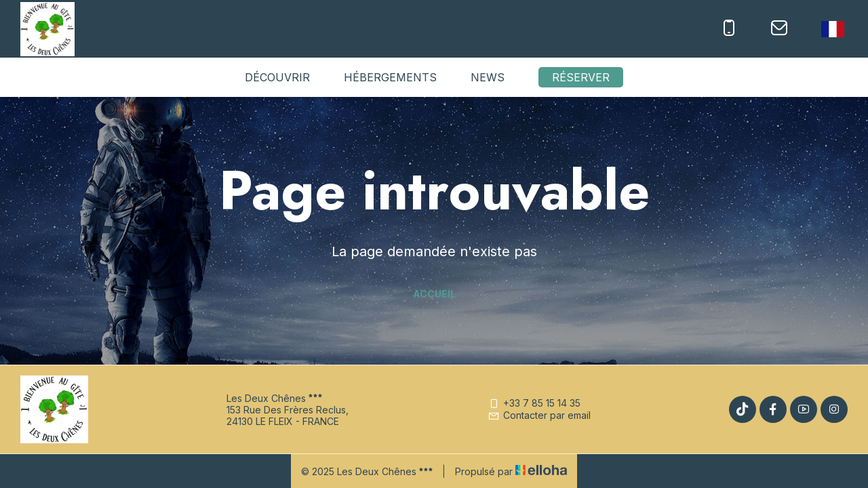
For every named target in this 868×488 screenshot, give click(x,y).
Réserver (581, 77)
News (488, 77)
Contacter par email (539, 415)
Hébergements (390, 77)
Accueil (434, 294)
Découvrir (277, 77)
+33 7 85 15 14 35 (534, 403)
